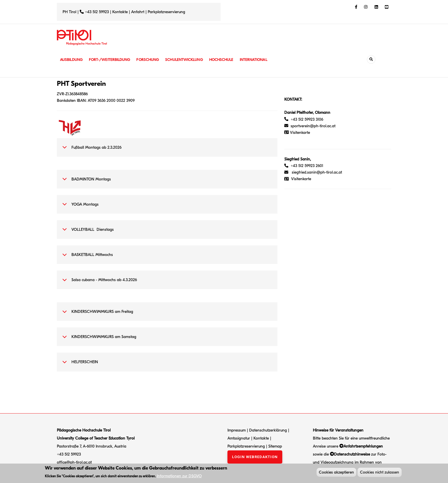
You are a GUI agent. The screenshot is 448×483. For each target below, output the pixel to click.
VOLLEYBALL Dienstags (87, 232)
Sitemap (275, 446)
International (262, 60)
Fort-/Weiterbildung (112, 60)
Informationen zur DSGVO (179, 477)
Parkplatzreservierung (166, 12)
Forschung (152, 60)
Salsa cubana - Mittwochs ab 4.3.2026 (99, 283)
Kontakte (120, 12)
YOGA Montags (79, 207)
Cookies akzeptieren (336, 473)
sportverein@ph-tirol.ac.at (310, 126)
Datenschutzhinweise (352, 454)
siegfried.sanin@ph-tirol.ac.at (317, 172)
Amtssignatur (239, 438)
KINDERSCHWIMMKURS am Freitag (97, 315)
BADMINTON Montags (86, 182)
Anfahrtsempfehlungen (363, 446)
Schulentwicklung (189, 60)
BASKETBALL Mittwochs (87, 258)
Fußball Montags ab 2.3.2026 (91, 150)
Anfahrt (138, 12)
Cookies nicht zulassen (380, 473)
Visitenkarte (301, 179)
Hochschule (228, 60)
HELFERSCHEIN (79, 365)
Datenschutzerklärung (268, 430)
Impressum (237, 430)
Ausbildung (72, 60)
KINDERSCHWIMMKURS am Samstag (98, 340)
